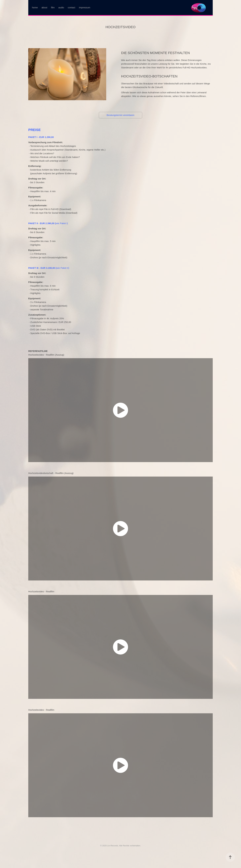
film (53, 7)
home (35, 7)
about (44, 7)
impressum (85, 7)
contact (71, 7)
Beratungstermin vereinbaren (121, 115)
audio (61, 7)
